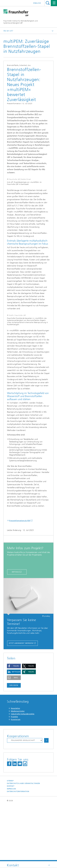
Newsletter (15, 765)
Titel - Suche (48, 3)
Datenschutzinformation (18, 848)
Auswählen (46, 797)
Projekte (14, 773)
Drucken (14, 742)
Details (16, 628)
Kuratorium (16, 776)
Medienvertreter (18, 767)
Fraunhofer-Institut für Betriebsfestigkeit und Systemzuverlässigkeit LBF (21, 22)
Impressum (11, 845)
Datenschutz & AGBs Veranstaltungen (23, 840)
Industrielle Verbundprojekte (23, 770)
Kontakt (11, 842)
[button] (14, 722)
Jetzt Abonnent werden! (21, 699)
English (37, 3)
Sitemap (10, 837)
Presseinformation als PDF (20, 577)
